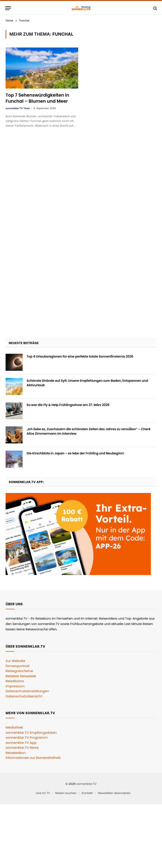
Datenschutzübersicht (24, 696)
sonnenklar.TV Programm (27, 737)
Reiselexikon (16, 753)
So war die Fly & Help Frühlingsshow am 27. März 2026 (68, 405)
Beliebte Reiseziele (21, 676)
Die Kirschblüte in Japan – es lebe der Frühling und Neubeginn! (75, 453)
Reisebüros (15, 681)
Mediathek (14, 727)
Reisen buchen (66, 793)
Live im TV (43, 793)
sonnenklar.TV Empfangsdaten (31, 732)
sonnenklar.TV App (21, 743)
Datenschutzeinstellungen (27, 691)
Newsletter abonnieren (114, 793)
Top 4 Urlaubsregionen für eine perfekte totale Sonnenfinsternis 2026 (80, 356)
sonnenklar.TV (86, 784)
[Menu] (8, 8)
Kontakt (87, 793)
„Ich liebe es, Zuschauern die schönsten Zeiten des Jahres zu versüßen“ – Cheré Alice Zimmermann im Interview (88, 431)
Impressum (15, 686)
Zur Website (15, 661)
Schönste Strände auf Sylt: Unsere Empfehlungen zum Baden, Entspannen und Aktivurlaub (87, 383)
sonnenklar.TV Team (18, 108)
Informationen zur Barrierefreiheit (33, 758)
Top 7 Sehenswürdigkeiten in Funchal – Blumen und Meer (37, 98)
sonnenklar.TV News (22, 748)
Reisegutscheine (19, 671)
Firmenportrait (18, 666)
